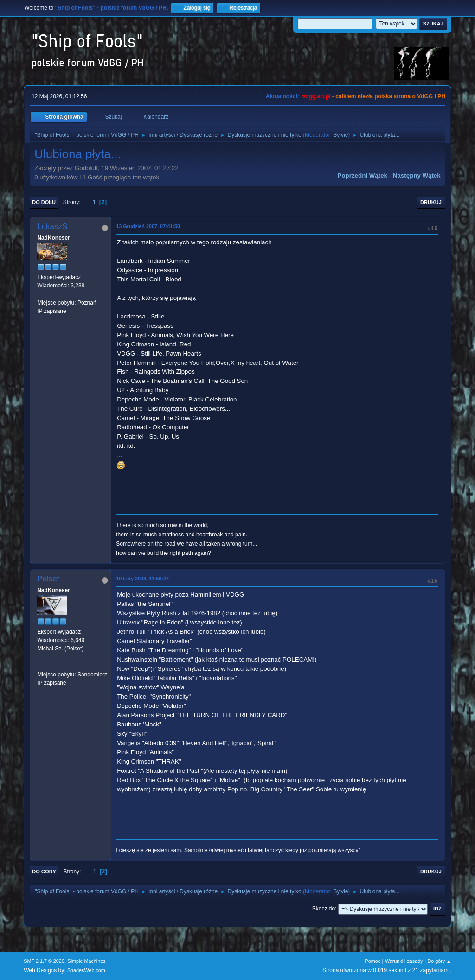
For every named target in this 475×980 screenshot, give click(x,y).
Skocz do (324, 909)
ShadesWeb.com (86, 970)
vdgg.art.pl (316, 96)
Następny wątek (417, 175)
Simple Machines (87, 961)
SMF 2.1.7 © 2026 (44, 961)
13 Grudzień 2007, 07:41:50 (148, 226)
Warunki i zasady (404, 961)
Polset (48, 579)
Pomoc (373, 961)
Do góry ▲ (439, 961)
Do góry (44, 872)
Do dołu (44, 202)
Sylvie (340, 135)
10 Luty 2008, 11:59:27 (142, 579)
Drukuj (431, 202)
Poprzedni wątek (363, 175)
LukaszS (52, 226)
